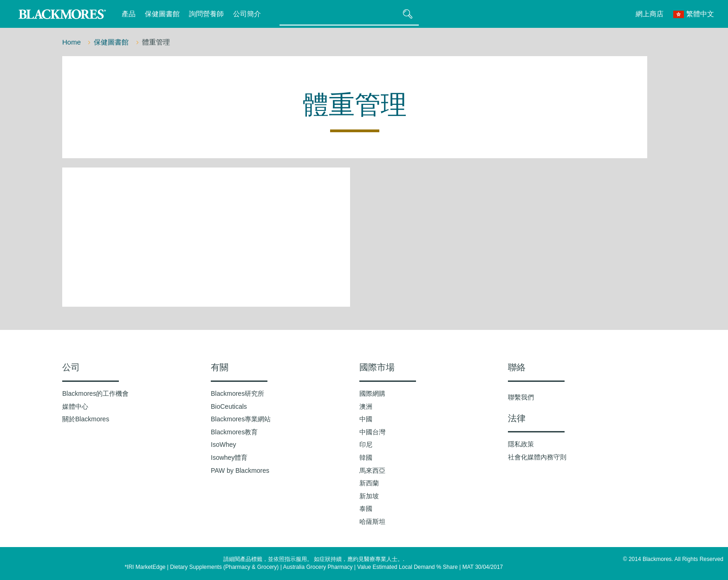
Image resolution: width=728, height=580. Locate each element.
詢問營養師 (206, 14)
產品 (129, 14)
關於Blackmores (86, 419)
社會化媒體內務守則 (537, 457)
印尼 (366, 445)
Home (72, 42)
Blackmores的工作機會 (95, 393)
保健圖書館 (162, 14)
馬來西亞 (372, 470)
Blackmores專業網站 (241, 419)
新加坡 (369, 496)
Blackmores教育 (234, 432)
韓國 (366, 458)
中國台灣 (372, 432)
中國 (366, 419)
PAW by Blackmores (240, 470)
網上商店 (650, 14)
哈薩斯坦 (372, 522)
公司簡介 (247, 14)
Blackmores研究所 (237, 393)
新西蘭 (369, 483)
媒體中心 (75, 406)
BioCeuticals (229, 406)
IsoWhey (223, 445)
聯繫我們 (521, 397)
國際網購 (372, 393)
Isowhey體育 (229, 458)
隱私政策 (521, 444)
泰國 (366, 509)
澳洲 (366, 406)
